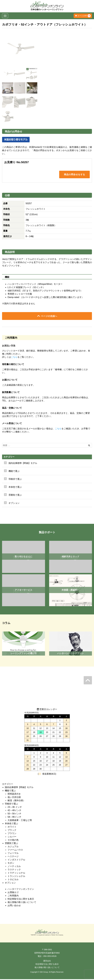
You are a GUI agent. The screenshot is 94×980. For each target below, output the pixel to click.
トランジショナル (16, 877)
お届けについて (10, 381)
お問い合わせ (14, 906)
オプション (14, 504)
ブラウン (12, 834)
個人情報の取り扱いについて (22, 903)
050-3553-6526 (50, 957)
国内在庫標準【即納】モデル (23, 464)
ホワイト (12, 827)
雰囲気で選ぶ (11, 844)
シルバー (12, 837)
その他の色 (13, 841)
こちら (14, 358)
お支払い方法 (9, 346)
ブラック (12, 831)
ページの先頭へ (47, 316)
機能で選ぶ (10, 791)
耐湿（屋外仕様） (16, 801)
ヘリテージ (13, 857)
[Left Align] (89, 446)
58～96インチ (14, 818)
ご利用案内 (13, 896)
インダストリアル (16, 860)
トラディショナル (16, 874)
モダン (11, 864)
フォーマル (13, 854)
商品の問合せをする (75, 175)
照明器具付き (14, 795)
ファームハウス (15, 850)
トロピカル (13, 880)
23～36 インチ (15, 808)
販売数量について (11, 393)
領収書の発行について (13, 365)
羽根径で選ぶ (11, 804)
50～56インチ (14, 814)
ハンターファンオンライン (21, 890)
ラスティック (14, 870)
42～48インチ (14, 811)
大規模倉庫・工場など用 (20, 821)
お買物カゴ (13, 893)
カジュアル (13, 847)
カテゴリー (9, 458)
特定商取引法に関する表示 (21, 900)
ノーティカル (14, 867)
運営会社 (47, 962)
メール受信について (12, 424)
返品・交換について (12, 409)
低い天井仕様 (14, 798)
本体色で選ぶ (11, 824)
